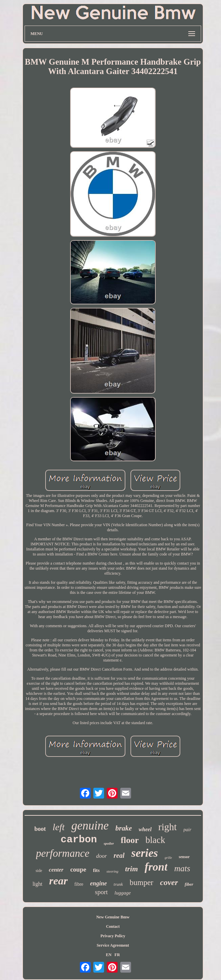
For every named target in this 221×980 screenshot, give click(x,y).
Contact (113, 926)
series (145, 853)
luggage (123, 893)
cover (169, 882)
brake (124, 828)
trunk (118, 884)
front (156, 867)
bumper (141, 883)
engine (98, 883)
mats (182, 868)
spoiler (109, 843)
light (37, 884)
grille (168, 858)
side (39, 871)
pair (187, 830)
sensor (184, 857)
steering (112, 871)
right (168, 827)
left (59, 827)
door (101, 856)
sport (101, 892)
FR (117, 955)
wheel (145, 829)
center (56, 870)
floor (130, 840)
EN (109, 955)
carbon (79, 840)
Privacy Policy (113, 936)
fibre (79, 884)
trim (131, 869)
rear (58, 881)
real (119, 855)
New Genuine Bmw (113, 917)
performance (63, 853)
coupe (78, 869)
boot (40, 829)
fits (96, 870)
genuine (90, 826)
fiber (189, 884)
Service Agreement (113, 945)
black (155, 840)
